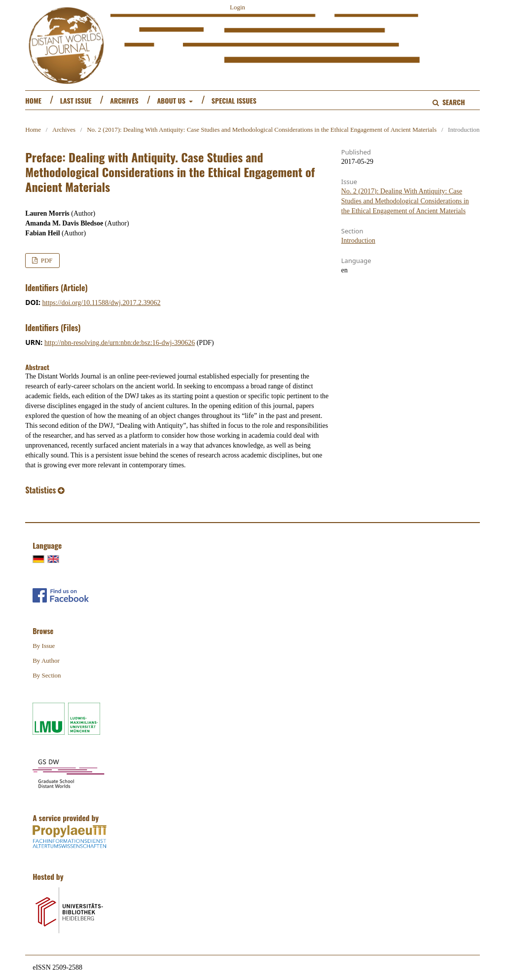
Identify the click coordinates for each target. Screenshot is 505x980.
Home (33, 100)
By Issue (44, 646)
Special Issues (234, 100)
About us (172, 100)
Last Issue (76, 100)
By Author (46, 660)
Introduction (358, 241)
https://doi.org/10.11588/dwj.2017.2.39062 (102, 303)
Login (237, 7)
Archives (124, 100)
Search (452, 102)
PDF (46, 260)
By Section (47, 675)
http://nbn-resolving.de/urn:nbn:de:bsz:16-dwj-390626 (120, 343)
